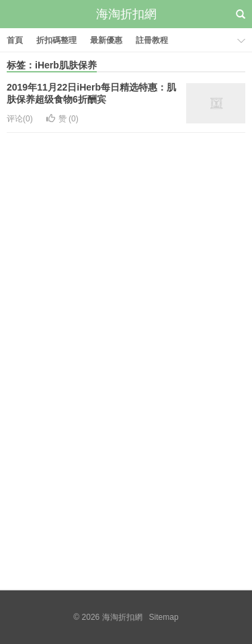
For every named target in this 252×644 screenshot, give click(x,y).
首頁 (15, 40)
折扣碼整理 (56, 40)
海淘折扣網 (126, 14)
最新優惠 (106, 40)
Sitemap (164, 617)
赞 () (62, 119)
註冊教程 (152, 40)
